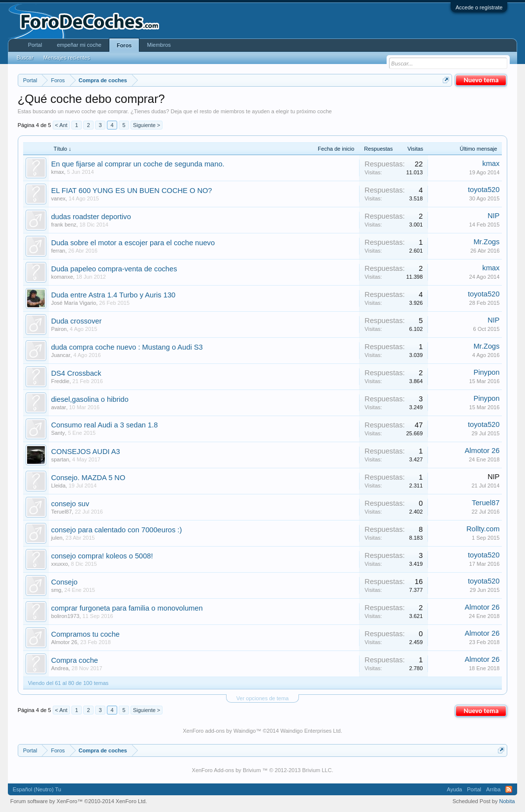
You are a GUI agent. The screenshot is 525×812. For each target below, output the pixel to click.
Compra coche (75, 660)
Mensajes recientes (67, 58)
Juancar (61, 355)
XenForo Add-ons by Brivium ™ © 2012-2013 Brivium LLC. (263, 770)
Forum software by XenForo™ (79, 801)
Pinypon (486, 372)
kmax (58, 172)
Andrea (60, 668)
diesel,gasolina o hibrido (90, 399)
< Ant (61, 125)
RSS (509, 789)
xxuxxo (60, 564)
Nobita (507, 801)
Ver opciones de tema (262, 698)
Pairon (59, 329)
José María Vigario (74, 303)
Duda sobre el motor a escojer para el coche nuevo (133, 243)
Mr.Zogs (486, 242)
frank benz (64, 225)
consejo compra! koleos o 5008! (102, 556)
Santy (58, 433)
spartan (60, 459)
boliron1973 (66, 616)
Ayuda (454, 789)
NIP (493, 216)
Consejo (65, 582)
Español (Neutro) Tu (37, 789)
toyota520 (484, 190)
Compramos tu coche (85, 634)
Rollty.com (483, 529)
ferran (58, 251)
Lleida (58, 486)
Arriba (493, 789)
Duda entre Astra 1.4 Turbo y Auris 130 (114, 295)
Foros (124, 45)
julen (57, 538)
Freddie (60, 381)
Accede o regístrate (479, 7)
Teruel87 (62, 512)
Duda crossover (77, 321)
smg (56, 590)
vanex (58, 198)
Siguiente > (147, 125)
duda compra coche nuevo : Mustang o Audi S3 (127, 347)
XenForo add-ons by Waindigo (219, 731)
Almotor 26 (482, 451)
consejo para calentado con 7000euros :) (117, 530)
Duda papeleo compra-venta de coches (114, 269)
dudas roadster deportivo (91, 217)
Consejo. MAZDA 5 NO (88, 478)
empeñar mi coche (79, 45)
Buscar (25, 58)
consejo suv (70, 504)
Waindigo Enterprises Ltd (311, 731)
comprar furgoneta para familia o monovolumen (127, 608)
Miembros (159, 45)
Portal (35, 45)
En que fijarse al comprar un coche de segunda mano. (138, 164)
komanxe (62, 277)
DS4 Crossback (76, 373)
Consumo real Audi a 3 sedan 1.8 (105, 425)
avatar (59, 407)
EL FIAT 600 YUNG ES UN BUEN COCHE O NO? (132, 191)
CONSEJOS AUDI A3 (86, 452)
